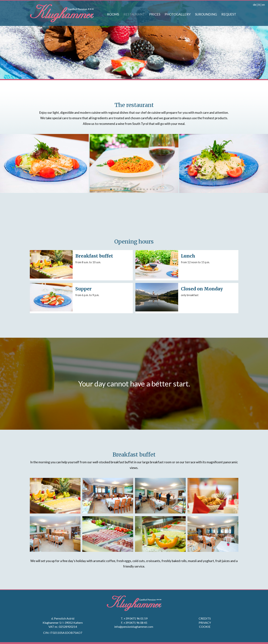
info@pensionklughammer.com (134, 627)
